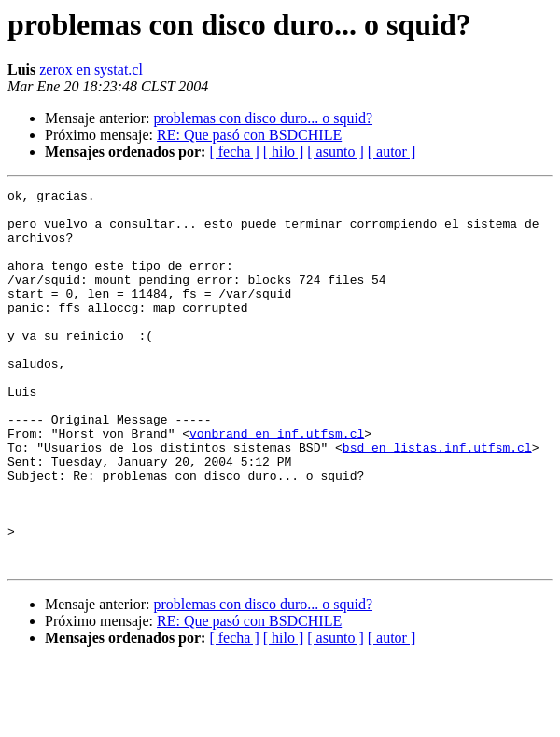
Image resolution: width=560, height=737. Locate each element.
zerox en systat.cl (91, 70)
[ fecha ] (234, 152)
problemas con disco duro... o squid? (263, 118)
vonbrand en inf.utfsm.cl (277, 483)
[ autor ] (392, 152)
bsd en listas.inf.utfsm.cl (437, 500)
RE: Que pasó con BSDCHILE (249, 135)
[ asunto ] (335, 152)
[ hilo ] (284, 152)
